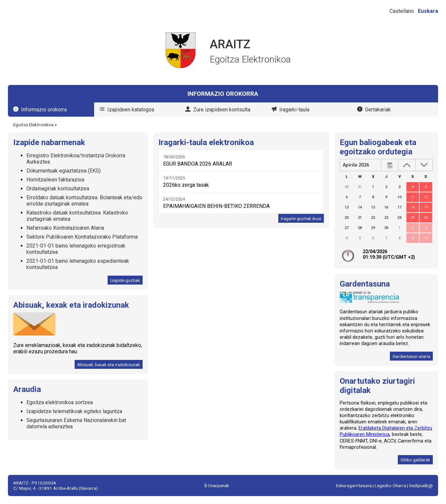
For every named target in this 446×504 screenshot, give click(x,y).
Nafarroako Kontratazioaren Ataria (65, 228)
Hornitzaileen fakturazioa (55, 180)
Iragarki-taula (294, 110)
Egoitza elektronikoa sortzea (60, 402)
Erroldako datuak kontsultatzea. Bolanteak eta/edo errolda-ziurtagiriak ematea (84, 201)
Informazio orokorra (44, 110)
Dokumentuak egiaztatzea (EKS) (64, 171)
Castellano (402, 11)
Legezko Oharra (390, 485)
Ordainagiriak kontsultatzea (58, 189)
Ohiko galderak (415, 460)
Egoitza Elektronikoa (33, 125)
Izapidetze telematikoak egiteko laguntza (74, 411)
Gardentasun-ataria (411, 356)
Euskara (428, 11)
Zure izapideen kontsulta (222, 110)
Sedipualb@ (421, 485)
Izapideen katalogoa (131, 110)
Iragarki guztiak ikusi (301, 218)
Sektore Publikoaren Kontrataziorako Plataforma (82, 237)
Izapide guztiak (125, 280)
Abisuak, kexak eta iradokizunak (109, 365)
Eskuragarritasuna (354, 485)
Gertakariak (378, 110)
